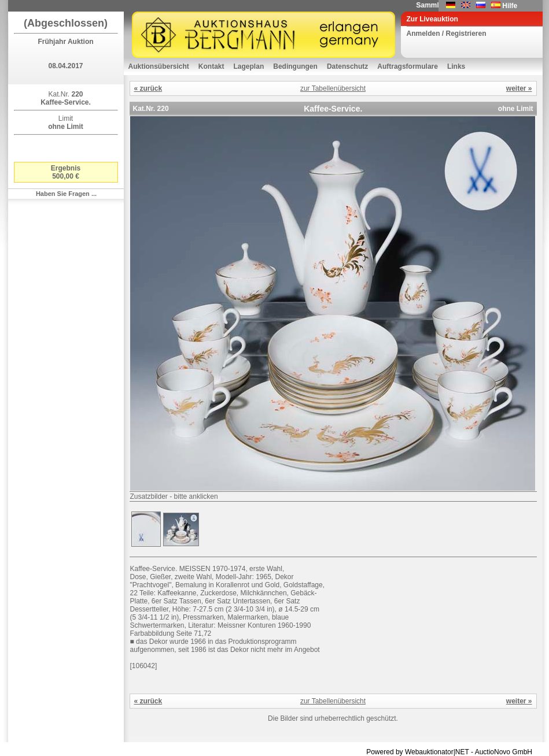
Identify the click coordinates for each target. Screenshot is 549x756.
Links (456, 66)
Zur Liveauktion (432, 19)
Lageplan (249, 66)
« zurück (148, 88)
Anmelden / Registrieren (447, 34)
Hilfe (510, 6)
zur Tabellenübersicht (333, 88)
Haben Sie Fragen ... (66, 194)
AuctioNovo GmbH (504, 752)
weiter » (519, 88)
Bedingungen (295, 66)
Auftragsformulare (408, 66)
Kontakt (211, 66)
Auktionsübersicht (159, 66)
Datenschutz (347, 66)
